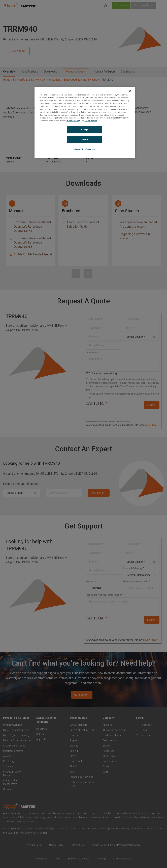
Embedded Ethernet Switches (81, 80)
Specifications (30, 72)
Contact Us (121, 5)
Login (106, 772)
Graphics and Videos (14, 746)
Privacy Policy (35, 845)
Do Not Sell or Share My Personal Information (116, 845)
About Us (108, 725)
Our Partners (109, 761)
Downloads (51, 72)
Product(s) (92, 582)
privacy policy (150, 425)
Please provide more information (104, 595)
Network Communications (46, 80)
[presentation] (76, 273)
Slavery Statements (78, 859)
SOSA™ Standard (78, 725)
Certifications (110, 740)
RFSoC (73, 766)
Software (8, 766)
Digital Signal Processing (16, 735)
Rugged (74, 740)
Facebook (146, 725)
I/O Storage (9, 761)
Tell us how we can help (136, 582)
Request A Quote (76, 72)
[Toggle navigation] (161, 6)
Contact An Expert (105, 72)
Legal (58, 859)
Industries (42, 729)
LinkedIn (145, 730)
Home (7, 80)
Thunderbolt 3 (77, 761)
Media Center (109, 756)
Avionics (8, 756)
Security (74, 746)
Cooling (74, 751)
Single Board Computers (16, 730)
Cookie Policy (56, 845)
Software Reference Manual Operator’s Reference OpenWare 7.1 (32, 226)
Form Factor (76, 735)
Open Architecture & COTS (83, 730)
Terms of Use (78, 845)
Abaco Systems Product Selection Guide (83, 224)
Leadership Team (112, 735)
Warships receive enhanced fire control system (138, 224)
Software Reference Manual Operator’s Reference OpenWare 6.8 (32, 242)
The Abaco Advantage (114, 730)
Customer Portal (144, 5)
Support (7, 789)
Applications (43, 739)
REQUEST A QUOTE (16, 51)
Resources (108, 751)
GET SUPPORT (82, 695)
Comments (92, 352)
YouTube (146, 735)
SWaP (73, 772)
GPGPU (73, 756)
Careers (107, 766)
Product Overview (12, 725)
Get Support (128, 72)
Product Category (133, 568)
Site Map (101, 859)
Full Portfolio (21, 80)
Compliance (41, 859)
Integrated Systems (13, 751)
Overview (9, 72)
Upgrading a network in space (135, 236)
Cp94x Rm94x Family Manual (33, 254)
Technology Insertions (81, 777)
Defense (41, 734)
